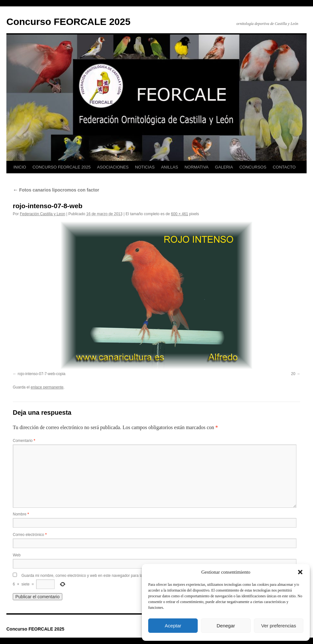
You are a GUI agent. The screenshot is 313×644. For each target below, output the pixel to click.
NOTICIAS (145, 167)
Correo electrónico (30, 535)
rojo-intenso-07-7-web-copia (41, 374)
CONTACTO (284, 167)
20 (293, 374)
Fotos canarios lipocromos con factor (56, 190)
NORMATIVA (197, 167)
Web (17, 555)
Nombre (21, 514)
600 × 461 (179, 214)
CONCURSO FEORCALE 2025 (62, 167)
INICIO (20, 167)
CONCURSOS (253, 167)
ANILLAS (169, 167)
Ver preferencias (279, 626)
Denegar (226, 626)
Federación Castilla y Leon (42, 214)
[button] (300, 572)
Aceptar (173, 626)
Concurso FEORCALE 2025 (68, 22)
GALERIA (224, 167)
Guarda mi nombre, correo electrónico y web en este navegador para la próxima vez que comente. (105, 576)
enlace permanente (47, 387)
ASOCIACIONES (113, 167)
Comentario (24, 441)
